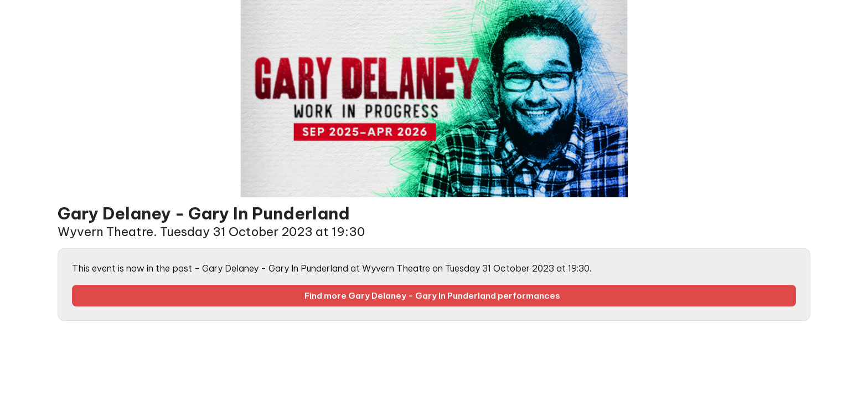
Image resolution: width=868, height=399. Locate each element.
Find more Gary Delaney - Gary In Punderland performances (434, 296)
